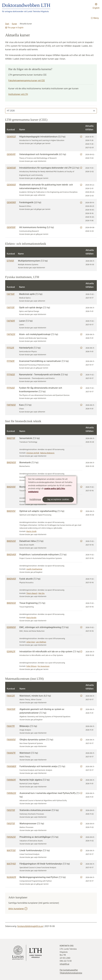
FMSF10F (11, 810)
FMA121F (11, 696)
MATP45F (11, 864)
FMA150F (11, 709)
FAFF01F (11, 308)
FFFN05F (11, 375)
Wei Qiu (41, 593)
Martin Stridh (31, 531)
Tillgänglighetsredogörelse (71, 973)
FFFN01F (11, 361)
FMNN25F (11, 793)
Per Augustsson (44, 666)
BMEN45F (11, 579)
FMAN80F (12, 767)
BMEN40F (11, 555)
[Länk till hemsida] (81, 137)
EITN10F (10, 261)
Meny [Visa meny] (95, 18)
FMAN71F (11, 753)
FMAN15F (11, 740)
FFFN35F (11, 388)
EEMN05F (11, 627)
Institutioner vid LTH (18, 94)
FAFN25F (11, 334)
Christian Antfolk (33, 453)
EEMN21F (11, 652)
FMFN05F (11, 405)
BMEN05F (11, 463)
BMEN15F (11, 511)
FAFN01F (11, 321)
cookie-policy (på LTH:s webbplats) (47, 490)
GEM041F (11, 154)
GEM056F (11, 168)
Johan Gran (31, 642)
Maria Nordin (31, 618)
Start (7, 24)
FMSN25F (11, 837)
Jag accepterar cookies (58, 500)
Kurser (14, 24)
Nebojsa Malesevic (47, 453)
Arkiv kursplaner (18, 909)
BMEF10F (11, 438)
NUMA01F (11, 877)
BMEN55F (11, 603)
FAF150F (11, 294)
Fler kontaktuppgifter (69, 970)
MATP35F (11, 851)
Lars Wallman (41, 642)
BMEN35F (11, 541)
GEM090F (11, 203)
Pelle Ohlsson (32, 666)
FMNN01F (11, 780)
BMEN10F (11, 487)
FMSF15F (11, 824)
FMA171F (11, 726)
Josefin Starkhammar (34, 569)
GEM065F (11, 185)
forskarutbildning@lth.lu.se (30, 926)
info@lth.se (64, 964)
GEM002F (11, 137)
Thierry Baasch (32, 593)
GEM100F (11, 227)
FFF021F (10, 348)
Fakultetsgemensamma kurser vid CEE (27, 81)
